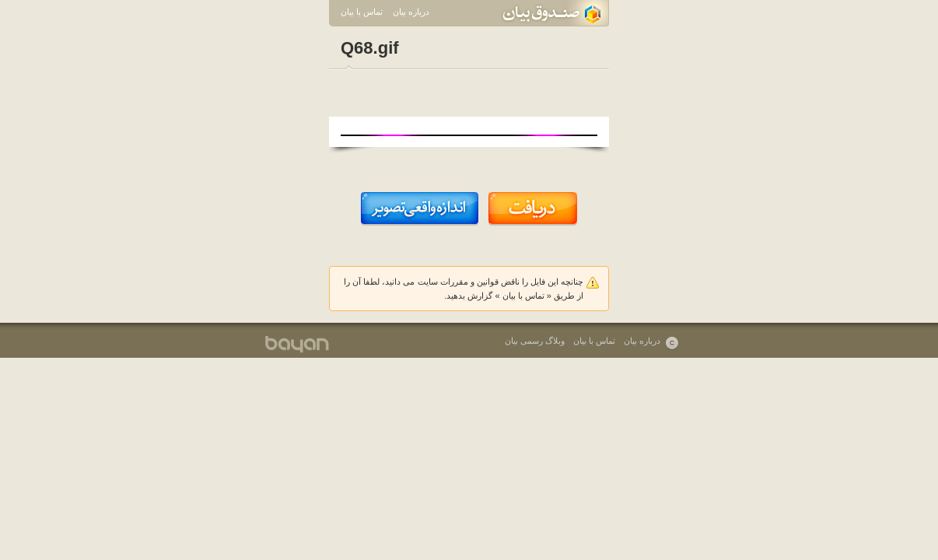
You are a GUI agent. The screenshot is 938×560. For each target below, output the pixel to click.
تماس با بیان (362, 12)
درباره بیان (411, 12)
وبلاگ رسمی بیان (535, 341)
